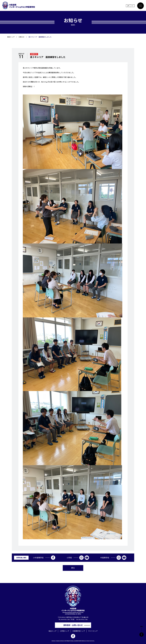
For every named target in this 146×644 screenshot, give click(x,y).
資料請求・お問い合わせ (74, 625)
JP (128, 6)
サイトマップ (93, 631)
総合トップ (11, 37)
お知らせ (22, 37)
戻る (73, 568)
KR (132, 6)
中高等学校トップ (79, 631)
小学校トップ (64, 631)
